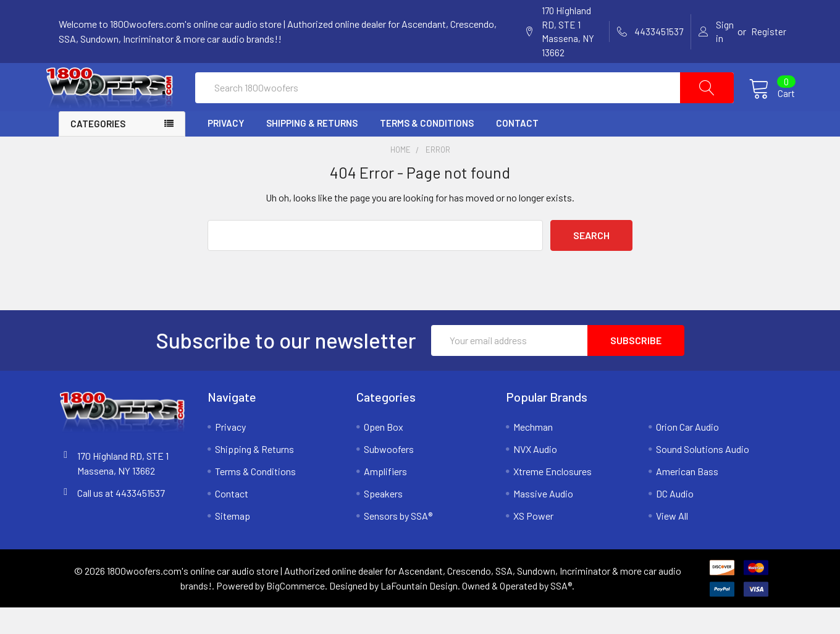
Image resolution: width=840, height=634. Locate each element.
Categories (98, 151)
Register (769, 32)
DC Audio (675, 520)
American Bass (687, 498)
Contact (517, 150)
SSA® (561, 612)
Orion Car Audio (687, 453)
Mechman (533, 453)
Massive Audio (543, 520)
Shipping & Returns (312, 150)
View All (672, 542)
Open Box (384, 453)
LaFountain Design (419, 612)
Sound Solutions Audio (703, 475)
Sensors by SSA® (398, 542)
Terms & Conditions (427, 150)
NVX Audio (535, 475)
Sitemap (233, 542)
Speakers (383, 520)
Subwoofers (389, 475)
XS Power (533, 542)
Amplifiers (385, 498)
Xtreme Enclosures (552, 498)
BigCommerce (296, 612)
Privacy (226, 150)
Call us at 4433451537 (121, 519)
